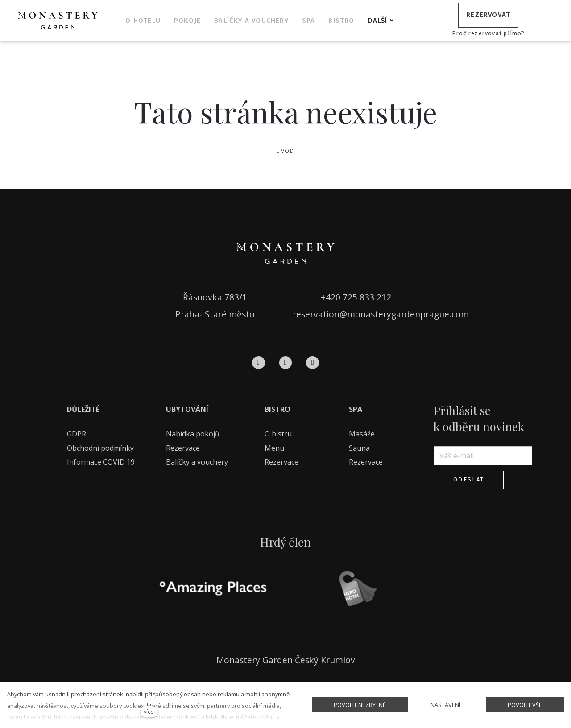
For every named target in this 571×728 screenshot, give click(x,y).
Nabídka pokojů (193, 434)
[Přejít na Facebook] (259, 362)
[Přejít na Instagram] (286, 362)
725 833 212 (367, 297)
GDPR (77, 434)
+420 (332, 297)
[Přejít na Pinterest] (312, 362)
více (149, 712)
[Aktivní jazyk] (547, 21)
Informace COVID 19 (101, 462)
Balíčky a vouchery (197, 462)
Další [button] (390, 21)
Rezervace (183, 448)
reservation (316, 314)
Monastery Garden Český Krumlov (286, 660)
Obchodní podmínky (100, 448)
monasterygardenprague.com (408, 314)
